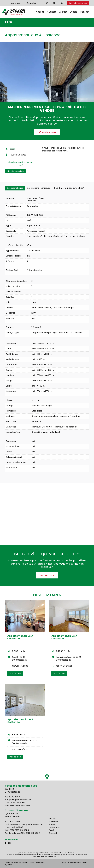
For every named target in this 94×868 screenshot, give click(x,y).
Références (55, 827)
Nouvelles (32, 3)
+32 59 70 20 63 (12, 797)
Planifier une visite (16, 171)
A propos (16, 3)
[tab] (15, 188)
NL (62, 3)
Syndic (73, 12)
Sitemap (86, 862)
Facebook (43, 3)
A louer (63, 12)
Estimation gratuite (78, 3)
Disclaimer (65, 862)
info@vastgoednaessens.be (18, 800)
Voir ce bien (15, 673)
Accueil (40, 12)
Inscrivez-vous (47, 575)
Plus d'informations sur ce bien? (20, 164)
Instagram (47, 3)
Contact (85, 12)
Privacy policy (76, 862)
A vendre (52, 12)
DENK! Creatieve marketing (24, 862)
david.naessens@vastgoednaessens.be (24, 824)
